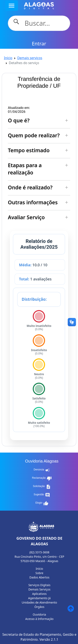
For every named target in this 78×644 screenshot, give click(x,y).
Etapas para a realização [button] (25, 169)
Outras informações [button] (33, 202)
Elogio (42, 503)
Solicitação (42, 487)
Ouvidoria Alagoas (42, 461)
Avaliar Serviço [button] (26, 217)
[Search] (45, 23)
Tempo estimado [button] (29, 150)
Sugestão (42, 495)
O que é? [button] (19, 120)
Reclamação (42, 478)
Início (8, 58)
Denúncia (42, 470)
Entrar (39, 43)
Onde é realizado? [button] (30, 187)
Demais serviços (30, 58)
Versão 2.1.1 (49, 639)
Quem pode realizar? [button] (34, 135)
